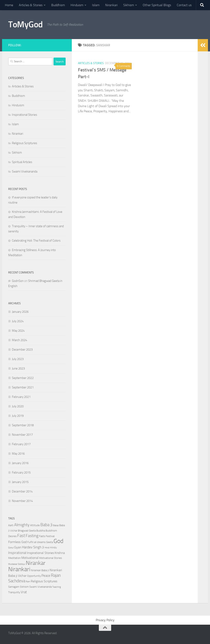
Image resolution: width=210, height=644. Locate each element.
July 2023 (18, 359)
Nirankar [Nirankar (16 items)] (36, 563)
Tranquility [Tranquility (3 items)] (14, 592)
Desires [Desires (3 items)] (12, 536)
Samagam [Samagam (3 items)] (14, 587)
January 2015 (20, 482)
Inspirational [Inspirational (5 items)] (17, 553)
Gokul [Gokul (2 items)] (11, 548)
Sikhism (129, 5)
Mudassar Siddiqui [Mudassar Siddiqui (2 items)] (17, 564)
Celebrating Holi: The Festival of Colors (36, 241)
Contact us (184, 5)
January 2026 (20, 312)
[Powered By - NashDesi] (64, 45)
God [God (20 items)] (58, 541)
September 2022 (23, 378)
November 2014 (22, 501)
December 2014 (22, 491)
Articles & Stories (31, 5)
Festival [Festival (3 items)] (50, 536)
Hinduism (77, 5)
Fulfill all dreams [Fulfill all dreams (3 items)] (36, 542)
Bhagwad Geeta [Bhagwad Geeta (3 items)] (27, 531)
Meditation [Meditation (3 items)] (14, 558)
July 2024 (18, 321)
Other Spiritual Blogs (157, 5)
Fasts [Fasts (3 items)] (42, 536)
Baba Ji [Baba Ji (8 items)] (46, 525)
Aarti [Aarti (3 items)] (11, 525)
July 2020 (18, 406)
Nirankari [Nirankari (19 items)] (19, 569)
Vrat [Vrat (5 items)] (24, 592)
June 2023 (18, 368)
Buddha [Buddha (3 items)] (41, 531)
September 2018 (23, 425)
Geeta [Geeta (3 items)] (50, 542)
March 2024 (19, 340)
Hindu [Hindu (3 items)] (53, 547)
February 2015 (21, 473)
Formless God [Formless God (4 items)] (17, 542)
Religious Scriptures (25, 143)
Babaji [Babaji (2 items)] (56, 525)
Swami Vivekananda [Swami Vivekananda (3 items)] (41, 587)
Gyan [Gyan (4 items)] (18, 547)
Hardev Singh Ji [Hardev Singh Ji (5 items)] (33, 547)
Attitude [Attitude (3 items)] (35, 525)
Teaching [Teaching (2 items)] (57, 587)
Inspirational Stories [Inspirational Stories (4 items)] (40, 553)
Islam (96, 5)
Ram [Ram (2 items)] (28, 582)
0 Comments (124, 66)
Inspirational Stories (25, 115)
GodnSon (18, 281)
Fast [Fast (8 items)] (21, 536)
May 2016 (18, 454)
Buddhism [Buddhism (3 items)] (51, 531)
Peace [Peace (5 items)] (46, 576)
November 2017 (22, 435)
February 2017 (21, 444)
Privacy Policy (105, 620)
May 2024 (18, 331)
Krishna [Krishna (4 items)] (60, 553)
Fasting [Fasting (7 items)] (32, 536)
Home (9, 5)
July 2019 (18, 416)
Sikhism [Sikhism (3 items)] (24, 587)
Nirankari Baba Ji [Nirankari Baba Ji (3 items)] (40, 570)
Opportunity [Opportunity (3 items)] (34, 576)
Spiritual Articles (22, 162)
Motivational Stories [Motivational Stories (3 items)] (51, 558)
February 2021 (21, 397)
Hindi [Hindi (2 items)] (47, 548)
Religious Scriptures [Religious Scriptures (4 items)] (44, 581)
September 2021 (23, 387)
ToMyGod (26, 24)
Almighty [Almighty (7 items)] (22, 525)
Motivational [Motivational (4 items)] (30, 558)
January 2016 (20, 463)
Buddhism (58, 5)
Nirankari (111, 5)
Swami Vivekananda (25, 171)
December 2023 (22, 350)
